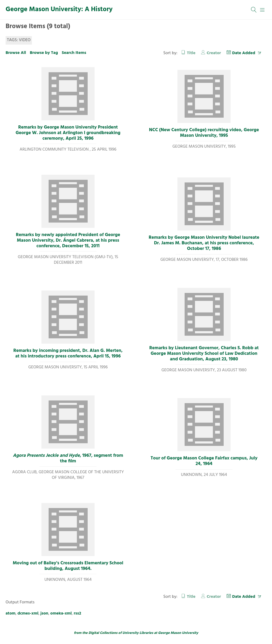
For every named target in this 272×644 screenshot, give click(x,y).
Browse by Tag (44, 53)
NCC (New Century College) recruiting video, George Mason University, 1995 (204, 133)
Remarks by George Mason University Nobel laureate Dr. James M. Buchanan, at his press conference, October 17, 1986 (204, 243)
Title (191, 53)
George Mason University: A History (59, 10)
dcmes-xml (28, 613)
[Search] (254, 10)
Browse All (16, 53)
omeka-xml (61, 613)
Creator (214, 53)
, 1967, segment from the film (68, 459)
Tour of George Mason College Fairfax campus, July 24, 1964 (204, 461)
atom (10, 613)
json (44, 613)
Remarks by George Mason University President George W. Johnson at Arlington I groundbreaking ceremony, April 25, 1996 (68, 133)
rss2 (78, 613)
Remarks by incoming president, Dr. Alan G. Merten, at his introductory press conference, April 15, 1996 (68, 354)
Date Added (244, 53)
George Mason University (178, 633)
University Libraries (138, 633)
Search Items (74, 53)
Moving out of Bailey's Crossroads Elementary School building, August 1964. (68, 566)
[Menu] (262, 10)
